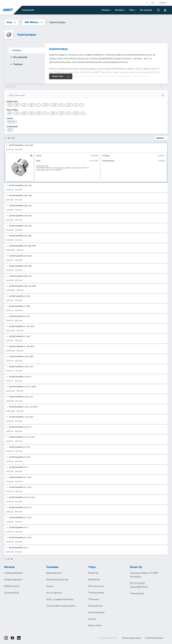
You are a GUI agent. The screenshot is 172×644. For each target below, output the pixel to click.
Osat (11, 22)
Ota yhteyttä (146, 10)
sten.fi (163, 3)
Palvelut (107, 10)
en (153, 3)
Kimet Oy (93, 573)
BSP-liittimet (34, 22)
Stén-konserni (96, 586)
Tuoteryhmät (28, 10)
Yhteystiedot (137, 594)
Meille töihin (95, 626)
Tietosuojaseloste (131, 638)
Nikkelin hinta (12, 586)
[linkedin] (19, 638)
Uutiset (92, 619)
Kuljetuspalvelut (13, 580)
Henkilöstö (94, 580)
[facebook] (12, 638)
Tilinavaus (94, 599)
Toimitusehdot (96, 593)
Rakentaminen (54, 573)
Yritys (133, 10)
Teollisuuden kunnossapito (61, 606)
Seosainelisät (12, 593)
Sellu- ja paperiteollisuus (60, 599)
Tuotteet (16, 64)
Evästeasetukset (154, 638)
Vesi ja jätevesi (54, 593)
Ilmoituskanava (96, 612)
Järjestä (161, 138)
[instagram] (6, 638)
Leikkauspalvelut (14, 573)
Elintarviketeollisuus (57, 580)
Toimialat (120, 10)
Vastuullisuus (96, 606)
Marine (50, 586)
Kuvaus (16, 50)
